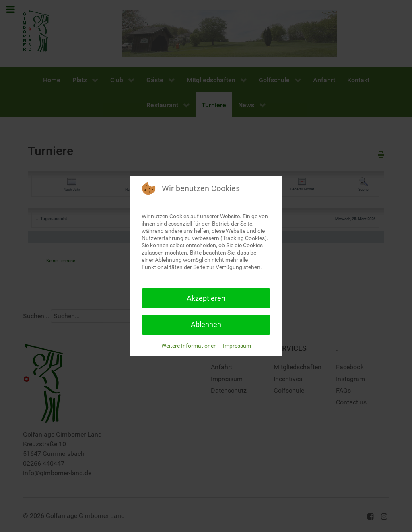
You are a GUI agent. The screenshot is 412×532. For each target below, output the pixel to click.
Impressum (237, 346)
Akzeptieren (206, 298)
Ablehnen (206, 324)
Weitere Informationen (189, 346)
